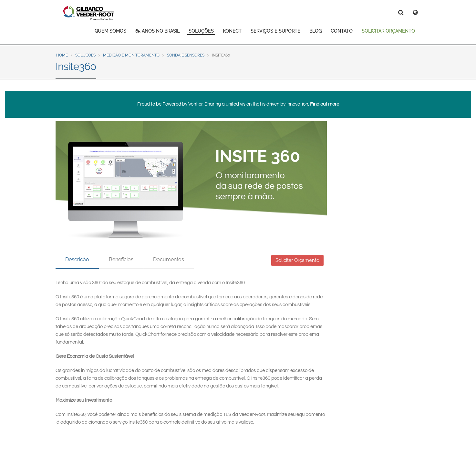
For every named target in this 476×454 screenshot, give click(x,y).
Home (62, 55)
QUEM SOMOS (110, 31)
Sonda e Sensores (186, 55)
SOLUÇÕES (201, 31)
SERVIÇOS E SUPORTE (275, 31)
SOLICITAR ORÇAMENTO (388, 31)
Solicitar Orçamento (297, 260)
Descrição (77, 259)
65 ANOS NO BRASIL (157, 31)
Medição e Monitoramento (131, 55)
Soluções (85, 55)
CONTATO (342, 31)
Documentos (169, 259)
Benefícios (121, 259)
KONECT (232, 31)
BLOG (316, 31)
